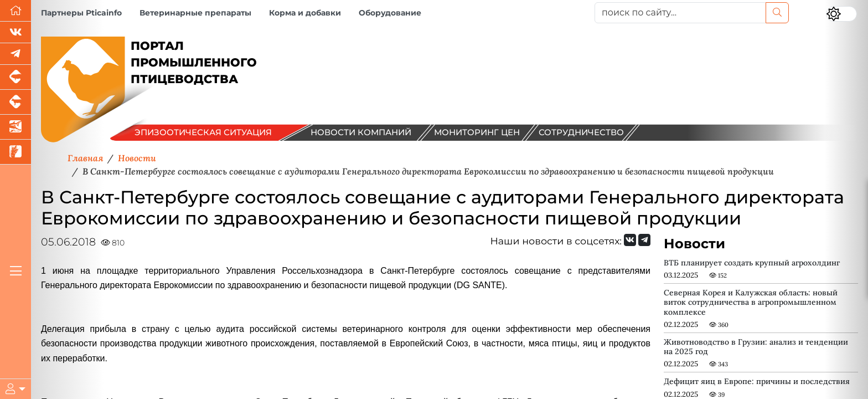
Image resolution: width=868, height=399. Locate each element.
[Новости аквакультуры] (15, 127)
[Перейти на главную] (15, 11)
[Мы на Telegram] (644, 240)
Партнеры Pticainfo (81, 13)
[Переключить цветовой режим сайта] (841, 14)
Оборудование (390, 13)
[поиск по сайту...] (680, 13)
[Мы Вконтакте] (15, 32)
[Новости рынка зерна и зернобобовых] (15, 152)
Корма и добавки (305, 13)
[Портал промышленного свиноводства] (15, 77)
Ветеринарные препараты (195, 13)
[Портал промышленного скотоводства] (15, 102)
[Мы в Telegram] (15, 54)
